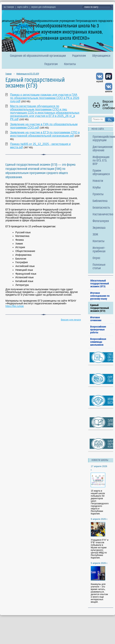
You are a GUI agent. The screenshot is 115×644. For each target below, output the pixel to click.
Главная (8, 74)
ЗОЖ (95, 235)
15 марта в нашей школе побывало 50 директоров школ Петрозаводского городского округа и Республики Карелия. (100, 502)
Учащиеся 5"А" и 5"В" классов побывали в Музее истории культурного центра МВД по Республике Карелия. (100, 549)
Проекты (98, 194)
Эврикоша (99, 228)
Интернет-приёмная (99, 250)
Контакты (70, 64)
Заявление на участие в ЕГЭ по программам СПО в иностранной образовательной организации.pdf (45, 134)
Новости (98, 181)
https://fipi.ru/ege (15, 306)
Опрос (96, 258)
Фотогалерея (101, 221)
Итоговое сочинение (96, 319)
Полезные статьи (99, 267)
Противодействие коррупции (103, 139)
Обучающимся (101, 56)
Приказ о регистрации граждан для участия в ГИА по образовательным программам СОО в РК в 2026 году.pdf (45, 98)
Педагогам (51, 64)
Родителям (79, 56)
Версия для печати (71, 320)
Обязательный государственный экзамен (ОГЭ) (100, 283)
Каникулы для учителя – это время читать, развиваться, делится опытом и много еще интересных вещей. (99, 593)
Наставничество (103, 215)
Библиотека (100, 201)
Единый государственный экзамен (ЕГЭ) (100, 308)
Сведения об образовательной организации (38, 56)
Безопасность (101, 208)
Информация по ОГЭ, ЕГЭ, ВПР (28, 74)
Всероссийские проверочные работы (98, 330)
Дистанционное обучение (103, 149)
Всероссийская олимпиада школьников (98, 342)
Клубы (97, 188)
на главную (9, 7)
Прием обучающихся (101, 173)
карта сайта (23, 7)
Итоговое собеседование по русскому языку (100, 296)
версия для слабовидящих (43, 7)
